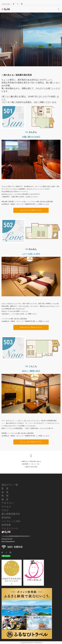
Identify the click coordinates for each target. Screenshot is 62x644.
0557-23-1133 (31, 467)
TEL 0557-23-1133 (7, 539)
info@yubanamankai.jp (8, 541)
